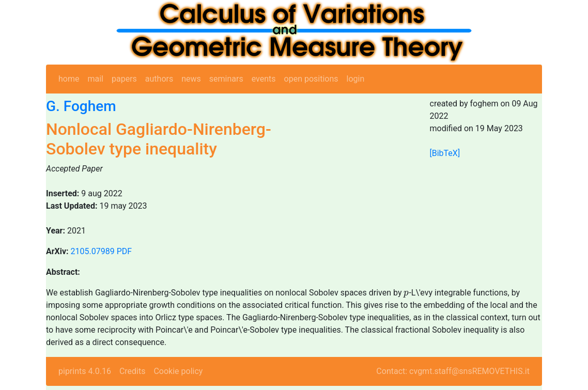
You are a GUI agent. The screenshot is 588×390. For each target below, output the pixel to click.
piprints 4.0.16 (85, 371)
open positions (311, 79)
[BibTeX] (445, 153)
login (356, 79)
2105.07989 (93, 251)
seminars (226, 79)
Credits (133, 371)
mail (95, 79)
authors (159, 79)
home (69, 79)
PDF (124, 251)
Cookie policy (178, 371)
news (191, 79)
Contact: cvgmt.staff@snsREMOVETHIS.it (453, 371)
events (264, 79)
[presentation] (406, 294)
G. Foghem (81, 106)
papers (124, 79)
